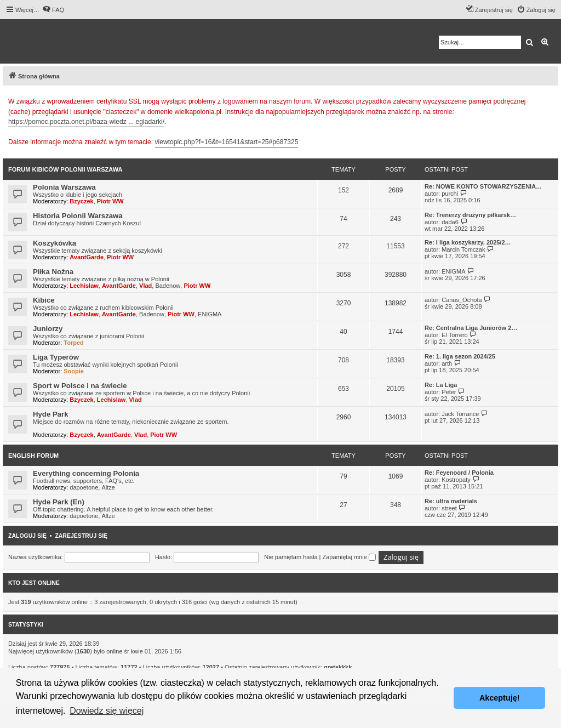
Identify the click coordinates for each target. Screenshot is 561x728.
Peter (449, 392)
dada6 (450, 222)
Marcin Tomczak (463, 249)
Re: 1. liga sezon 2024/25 (460, 356)
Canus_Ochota (462, 300)
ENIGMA (453, 271)
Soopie (74, 371)
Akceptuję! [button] (500, 698)
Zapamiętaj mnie (349, 557)
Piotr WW (110, 201)
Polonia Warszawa (64, 187)
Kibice (44, 300)
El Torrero (454, 335)
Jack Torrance (460, 414)
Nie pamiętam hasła (291, 557)
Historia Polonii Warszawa (78, 216)
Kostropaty (456, 480)
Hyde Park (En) (59, 502)
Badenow (168, 286)
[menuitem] (53, 10)
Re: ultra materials (451, 501)
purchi (450, 194)
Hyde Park (51, 414)
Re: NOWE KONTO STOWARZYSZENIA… (483, 186)
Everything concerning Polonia (86, 473)
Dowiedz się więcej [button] (107, 711)
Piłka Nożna (53, 272)
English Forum (33, 456)
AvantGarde (87, 257)
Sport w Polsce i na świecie (80, 386)
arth (447, 363)
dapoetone (84, 487)
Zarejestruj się (81, 536)
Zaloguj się (27, 536)
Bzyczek (81, 201)
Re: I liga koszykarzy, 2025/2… (468, 242)
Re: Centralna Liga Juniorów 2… (471, 328)
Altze (108, 487)
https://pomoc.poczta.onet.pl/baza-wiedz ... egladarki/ (86, 122)
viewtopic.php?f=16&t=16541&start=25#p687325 (227, 142)
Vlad (145, 286)
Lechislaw (84, 286)
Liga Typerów (56, 357)
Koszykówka (55, 243)
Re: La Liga (441, 385)
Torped (73, 343)
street (449, 508)
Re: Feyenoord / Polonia (459, 473)
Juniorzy (48, 329)
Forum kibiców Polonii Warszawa (65, 169)
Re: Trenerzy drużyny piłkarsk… (470, 215)
